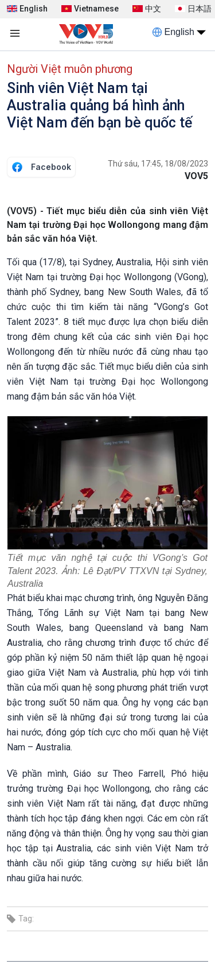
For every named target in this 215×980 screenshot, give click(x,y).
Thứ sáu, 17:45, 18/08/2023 (158, 164)
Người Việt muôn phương (70, 69)
